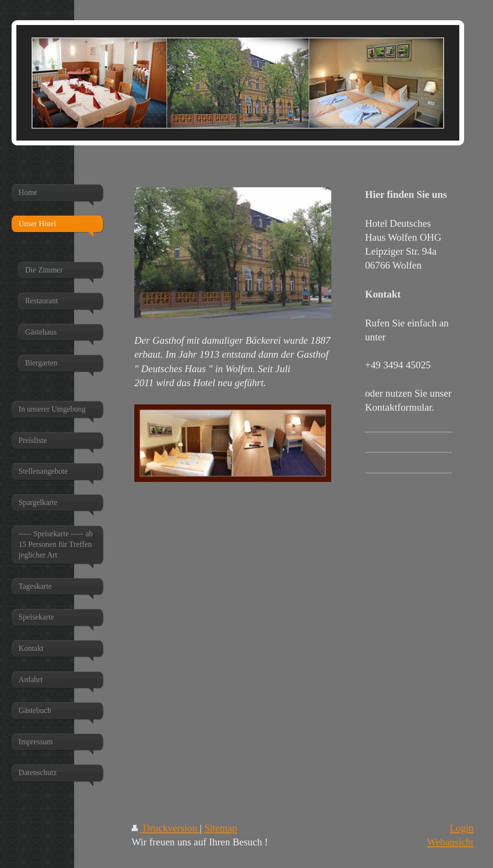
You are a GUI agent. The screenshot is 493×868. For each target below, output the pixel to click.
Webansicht (450, 842)
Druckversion (166, 828)
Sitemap (221, 828)
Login (462, 828)
